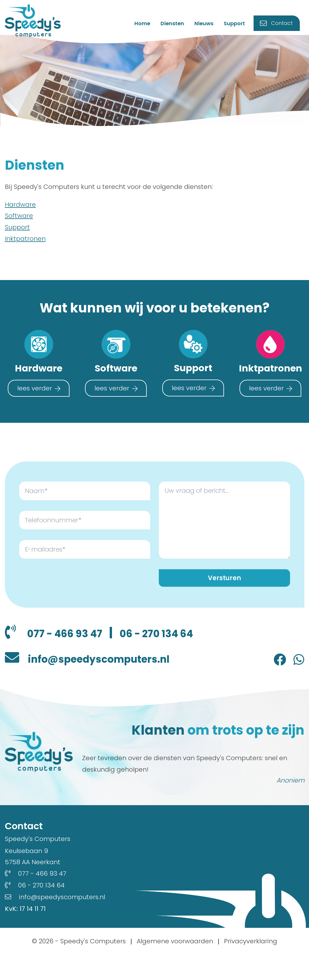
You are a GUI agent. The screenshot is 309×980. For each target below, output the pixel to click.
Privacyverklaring (251, 967)
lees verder (35, 391)
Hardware (20, 207)
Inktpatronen (25, 241)
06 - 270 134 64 (51, 656)
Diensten (176, 26)
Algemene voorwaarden (175, 967)
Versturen (224, 581)
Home (146, 26)
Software (19, 219)
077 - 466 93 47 (74, 637)
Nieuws (208, 26)
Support (238, 26)
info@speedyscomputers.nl (117, 683)
